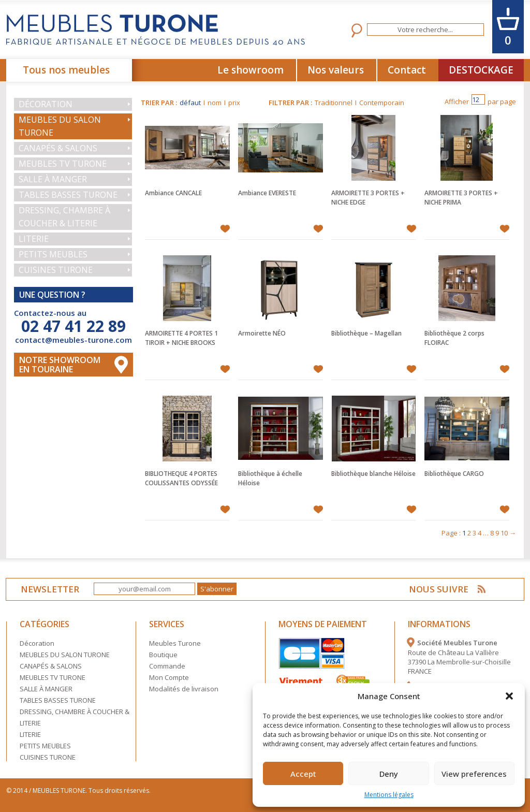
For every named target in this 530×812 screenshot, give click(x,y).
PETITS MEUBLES (53, 254)
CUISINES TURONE (56, 270)
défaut (190, 103)
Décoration (46, 104)
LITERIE (34, 239)
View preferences (474, 774)
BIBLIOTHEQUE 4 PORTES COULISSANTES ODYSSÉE (181, 478)
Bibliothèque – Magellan (366, 333)
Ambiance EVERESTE (267, 193)
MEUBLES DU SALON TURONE (60, 126)
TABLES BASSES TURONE (68, 195)
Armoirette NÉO (262, 333)
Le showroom (251, 70)
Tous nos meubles (66, 70)
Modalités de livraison (184, 689)
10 (504, 533)
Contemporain (382, 103)
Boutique (163, 655)
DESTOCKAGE (481, 70)
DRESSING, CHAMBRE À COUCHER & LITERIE (64, 217)
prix (234, 103)
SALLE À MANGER (53, 179)
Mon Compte (169, 677)
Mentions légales (389, 795)
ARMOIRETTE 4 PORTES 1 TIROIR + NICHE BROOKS (181, 338)
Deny (389, 774)
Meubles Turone (175, 643)
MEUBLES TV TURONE (63, 164)
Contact (407, 70)
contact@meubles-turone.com (73, 340)
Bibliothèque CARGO (454, 474)
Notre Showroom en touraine (60, 365)
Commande (167, 666)
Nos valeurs (336, 70)
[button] (509, 696)
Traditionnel (334, 103)
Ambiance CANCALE (173, 193)
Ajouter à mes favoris (225, 229)
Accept (303, 774)
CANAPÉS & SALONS (58, 148)
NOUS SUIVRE (439, 589)
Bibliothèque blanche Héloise (373, 474)
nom (215, 103)
